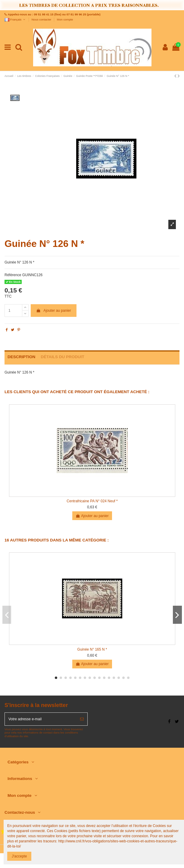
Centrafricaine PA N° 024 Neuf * (92, 501)
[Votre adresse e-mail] (41, 719)
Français (15, 19)
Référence (13, 275)
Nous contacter (42, 19)
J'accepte (19, 856)
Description (21, 357)
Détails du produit (62, 357)
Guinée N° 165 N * (92, 649)
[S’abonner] (82, 719)
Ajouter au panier (54, 311)
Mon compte (65, 19)
